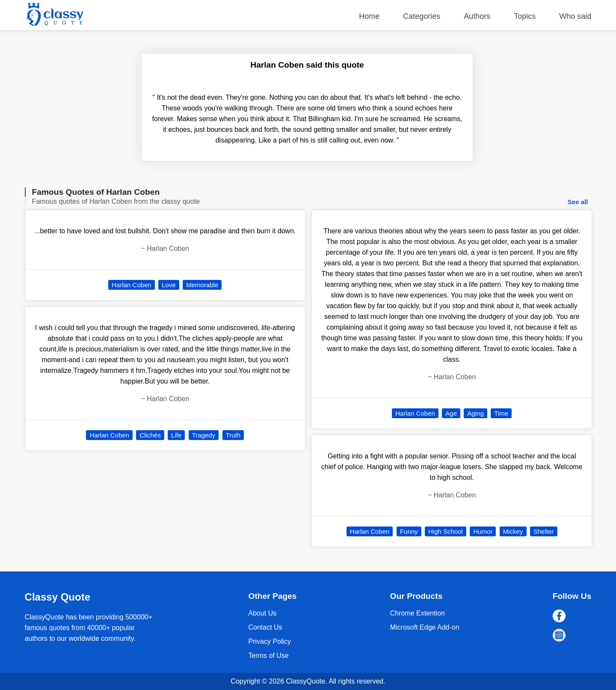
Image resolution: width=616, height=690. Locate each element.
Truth (233, 435)
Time (501, 413)
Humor (483, 531)
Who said (575, 16)
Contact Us (265, 627)
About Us (262, 613)
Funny (409, 531)
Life (176, 435)
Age (451, 413)
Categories (422, 16)
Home (369, 16)
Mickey (513, 531)
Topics (525, 16)
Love (169, 285)
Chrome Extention (418, 613)
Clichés (150, 435)
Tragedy (204, 435)
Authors (477, 16)
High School (446, 531)
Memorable (202, 285)
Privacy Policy (269, 641)
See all (578, 202)
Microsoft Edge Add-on (425, 627)
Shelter (544, 531)
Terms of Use (268, 656)
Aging (475, 413)
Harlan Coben (132, 285)
